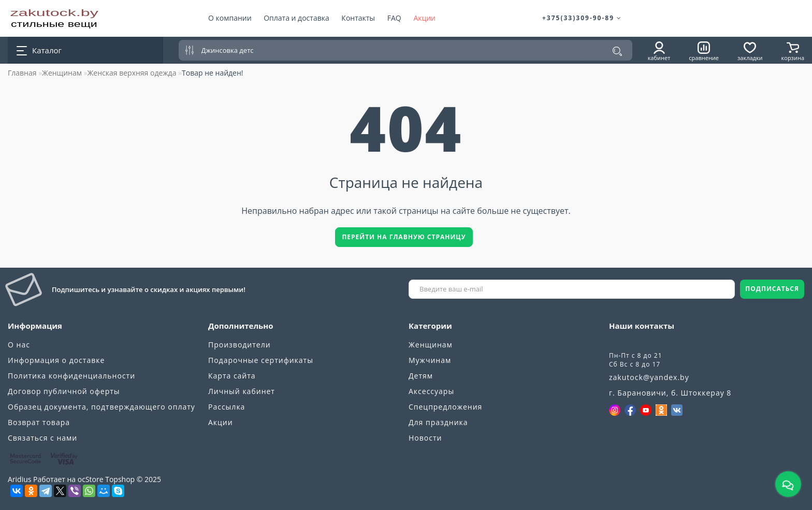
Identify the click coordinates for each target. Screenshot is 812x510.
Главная (22, 73)
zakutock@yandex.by (649, 377)
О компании (230, 18)
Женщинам (62, 73)
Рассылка (227, 407)
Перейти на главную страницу (404, 237)
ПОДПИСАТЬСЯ (772, 289)
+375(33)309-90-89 (582, 18)
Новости (425, 438)
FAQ (394, 18)
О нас (19, 345)
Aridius (19, 479)
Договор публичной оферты (64, 391)
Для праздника (438, 422)
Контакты (358, 18)
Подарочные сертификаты (261, 360)
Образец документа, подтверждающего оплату (102, 407)
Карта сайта (232, 376)
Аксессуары (431, 391)
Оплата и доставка (296, 18)
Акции (424, 18)
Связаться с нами (42, 438)
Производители (240, 345)
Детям (421, 376)
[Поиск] (617, 51)
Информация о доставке (56, 360)
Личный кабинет (242, 391)
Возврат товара (39, 422)
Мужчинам (430, 360)
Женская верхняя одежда (132, 73)
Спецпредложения (445, 407)
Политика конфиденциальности (71, 376)
